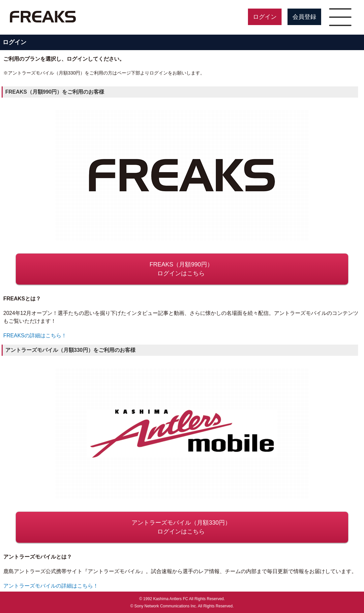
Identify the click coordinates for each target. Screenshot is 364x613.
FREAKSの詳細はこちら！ (35, 336)
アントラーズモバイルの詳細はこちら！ (51, 586)
